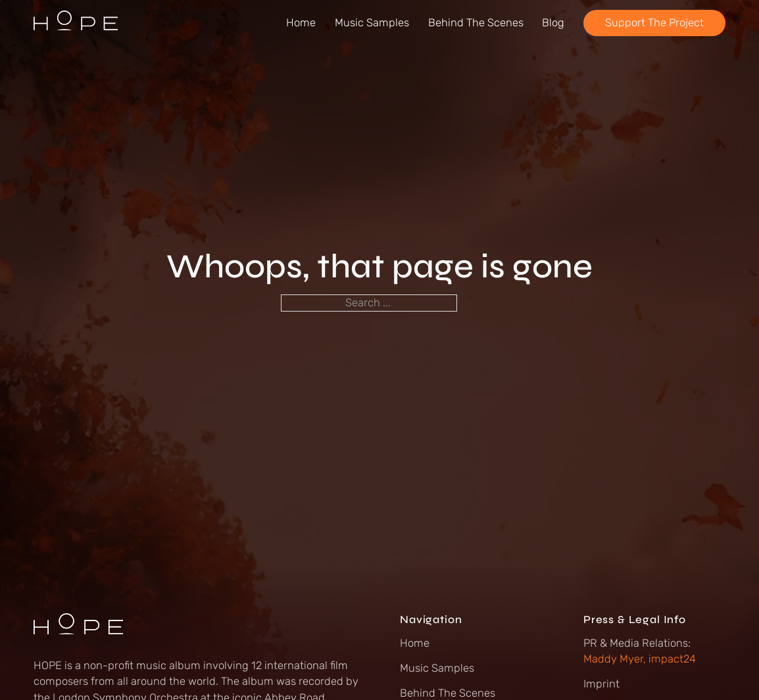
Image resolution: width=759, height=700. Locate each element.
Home (301, 23)
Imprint (601, 684)
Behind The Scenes (476, 23)
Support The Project (654, 23)
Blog (553, 23)
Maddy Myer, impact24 (640, 659)
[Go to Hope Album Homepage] (76, 23)
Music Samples (372, 23)
